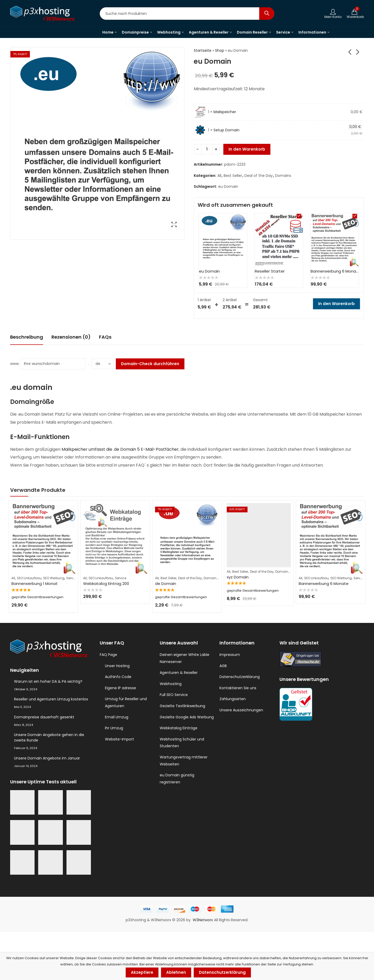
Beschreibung (27, 337)
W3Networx (203, 920)
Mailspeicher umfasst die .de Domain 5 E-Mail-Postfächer (120, 449)
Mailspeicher (225, 112)
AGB (223, 666)
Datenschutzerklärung (240, 677)
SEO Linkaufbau (29, 578)
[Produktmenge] (207, 149)
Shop (220, 50)
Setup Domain (226, 130)
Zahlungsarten (233, 699)
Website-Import (119, 739)
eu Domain (228, 186)
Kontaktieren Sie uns (238, 688)
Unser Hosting (117, 666)
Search (267, 14)
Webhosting (171, 684)
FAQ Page (108, 655)
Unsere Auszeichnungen (241, 710)
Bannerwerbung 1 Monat (35, 584)
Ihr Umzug (114, 728)
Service (72, 578)
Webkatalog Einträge (179, 728)
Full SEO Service (174, 695)
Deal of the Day (259, 176)
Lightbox (174, 224)
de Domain (166, 584)
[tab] (27, 337)
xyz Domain (238, 577)
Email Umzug (117, 717)
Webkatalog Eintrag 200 (106, 584)
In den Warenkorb (247, 149)
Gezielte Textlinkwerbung (182, 706)
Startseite (203, 50)
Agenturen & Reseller (179, 673)
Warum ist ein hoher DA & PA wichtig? (48, 681)
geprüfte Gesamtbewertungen (37, 597)
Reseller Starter (270, 271)
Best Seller (233, 176)
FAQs (105, 337)
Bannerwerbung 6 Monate (336, 271)
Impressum (230, 655)
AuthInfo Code (118, 677)
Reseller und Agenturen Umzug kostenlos (51, 699)
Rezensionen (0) (71, 337)
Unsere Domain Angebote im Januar (47, 758)
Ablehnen (176, 972)
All (219, 176)
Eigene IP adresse (121, 688)
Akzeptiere (142, 972)
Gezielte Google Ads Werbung (187, 717)
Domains (283, 176)
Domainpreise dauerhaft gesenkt (44, 717)
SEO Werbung (54, 578)
